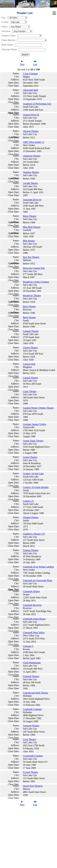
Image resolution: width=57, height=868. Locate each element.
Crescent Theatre (31, 726)
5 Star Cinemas (30, 74)
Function (6, 31)
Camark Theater (31, 331)
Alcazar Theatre (31, 131)
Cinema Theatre (31, 550)
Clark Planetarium (32, 663)
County (5, 22)
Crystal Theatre (30, 772)
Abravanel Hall (30, 90)
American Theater (32, 156)
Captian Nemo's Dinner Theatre (38, 408)
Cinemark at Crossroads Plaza (37, 580)
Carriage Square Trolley (35, 424)
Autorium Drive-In (32, 200)
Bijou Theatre (30, 216)
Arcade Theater (30, 183)
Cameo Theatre (30, 348)
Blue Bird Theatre (32, 227)
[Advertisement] (28, 839)
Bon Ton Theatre (31, 257)
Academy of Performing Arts (37, 104)
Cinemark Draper (31, 591)
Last (35, 64)
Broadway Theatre (32, 295)
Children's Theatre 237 (34, 534)
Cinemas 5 (28, 646)
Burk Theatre (29, 317)
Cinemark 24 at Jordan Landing (38, 567)
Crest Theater (29, 739)
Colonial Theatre (31, 676)
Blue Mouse (29, 241)
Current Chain (8, 36)
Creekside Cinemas (32, 709)
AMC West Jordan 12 (33, 142)
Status (4, 27)
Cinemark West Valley (34, 632)
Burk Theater (29, 306)
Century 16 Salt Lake (33, 474)
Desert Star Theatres (33, 786)
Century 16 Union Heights (36, 487)
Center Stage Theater (33, 441)
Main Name (7, 45)
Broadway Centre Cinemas (36, 282)
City (3, 18)
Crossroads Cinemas (33, 756)
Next (22, 64)
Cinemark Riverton (32, 605)
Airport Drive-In (31, 115)
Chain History (8, 40)
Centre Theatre (30, 457)
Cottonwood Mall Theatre (35, 693)
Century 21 (28, 501)
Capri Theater (30, 391)
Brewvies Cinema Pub (34, 268)
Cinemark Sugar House (34, 619)
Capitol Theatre (30, 378)
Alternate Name (9, 49)
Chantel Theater (31, 517)
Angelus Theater (31, 172)
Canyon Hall (29, 364)
